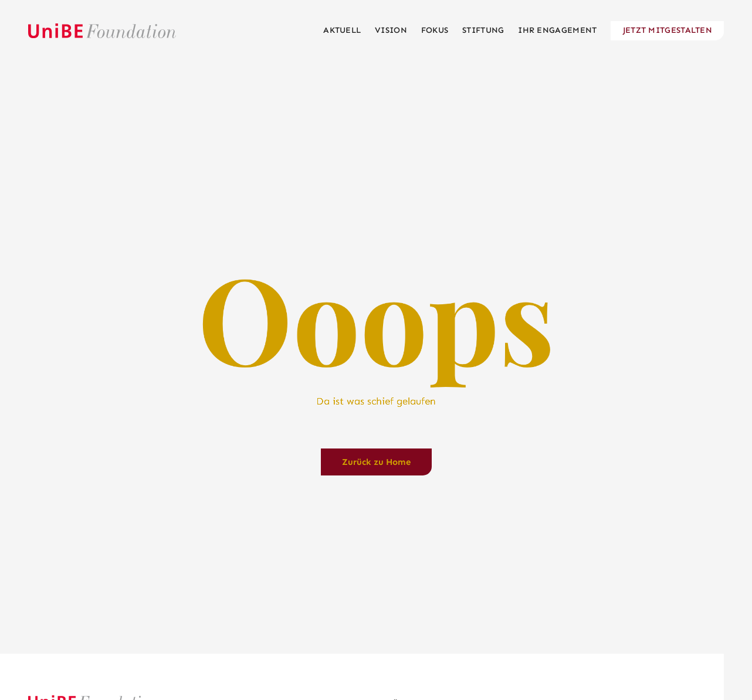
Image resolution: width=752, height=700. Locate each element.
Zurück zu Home (376, 462)
